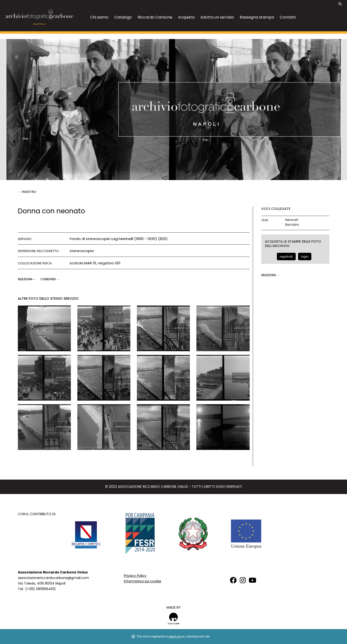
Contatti (288, 17)
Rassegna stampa (257, 17)
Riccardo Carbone (155, 17)
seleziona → (27, 279)
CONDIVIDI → (50, 279)
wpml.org (175, 637)
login (305, 257)
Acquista (186, 17)
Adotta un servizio (217, 17)
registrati (286, 257)
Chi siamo (99, 17)
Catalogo (123, 17)
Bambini (292, 225)
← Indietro (27, 192)
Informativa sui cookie (143, 581)
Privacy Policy (135, 576)
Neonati (292, 220)
